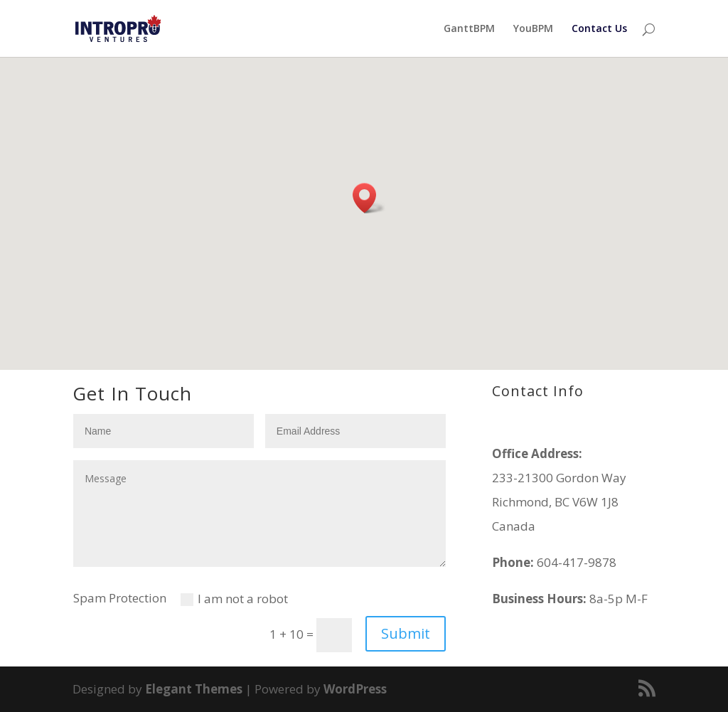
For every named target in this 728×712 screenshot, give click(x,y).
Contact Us (599, 29)
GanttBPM (469, 29)
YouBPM (533, 29)
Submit (406, 633)
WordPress (355, 689)
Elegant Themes (194, 689)
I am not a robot (234, 599)
